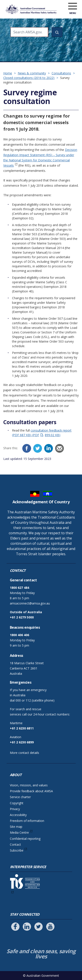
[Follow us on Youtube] (50, 927)
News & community (32, 73)
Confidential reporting (25, 839)
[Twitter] (38, 448)
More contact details (24, 753)
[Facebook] (27, 448)
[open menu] (73, 6)
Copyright (17, 803)
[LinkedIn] (49, 448)
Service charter (20, 797)
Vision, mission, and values (29, 785)
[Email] (59, 448)
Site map (16, 827)
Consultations (61, 73)
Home (8, 73)
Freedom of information (27, 821)
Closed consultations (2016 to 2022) (29, 78)
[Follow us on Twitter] (38, 927)
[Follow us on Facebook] (15, 927)
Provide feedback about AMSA (31, 791)
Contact (15, 844)
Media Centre (19, 832)
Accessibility (18, 815)
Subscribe (17, 850)
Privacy (15, 809)
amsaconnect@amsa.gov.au (30, 603)
